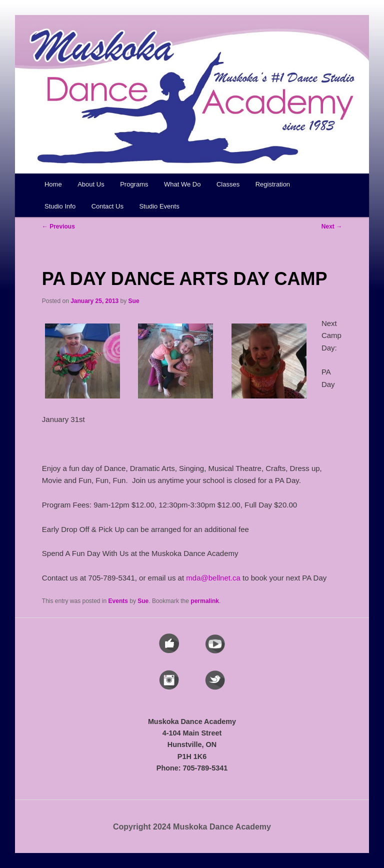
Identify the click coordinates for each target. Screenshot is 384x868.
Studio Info (60, 206)
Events (118, 601)
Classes (228, 184)
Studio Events (159, 206)
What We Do (182, 184)
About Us (91, 184)
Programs (134, 184)
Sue (134, 301)
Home (53, 184)
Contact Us (107, 206)
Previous (58, 226)
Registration (273, 184)
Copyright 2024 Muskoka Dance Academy (192, 827)
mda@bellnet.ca (213, 578)
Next (332, 226)
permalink (205, 601)
